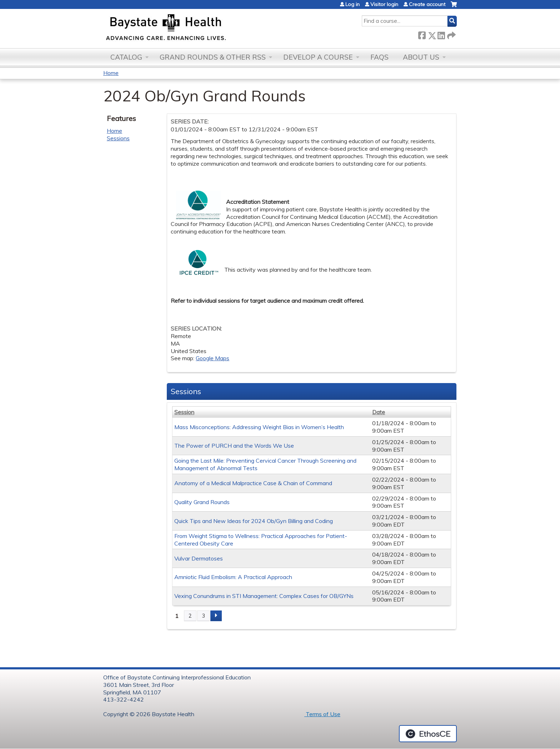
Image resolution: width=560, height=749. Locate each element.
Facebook (422, 34)
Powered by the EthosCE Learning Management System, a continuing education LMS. (428, 734)
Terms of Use (322, 714)
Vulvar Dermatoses (199, 558)
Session (184, 412)
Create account (427, 4)
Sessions (118, 138)
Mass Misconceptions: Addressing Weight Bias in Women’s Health (259, 427)
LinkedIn (441, 34)
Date (379, 412)
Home (111, 73)
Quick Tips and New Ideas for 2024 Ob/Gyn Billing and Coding (254, 521)
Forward (451, 34)
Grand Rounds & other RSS (213, 57)
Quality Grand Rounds (202, 502)
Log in (352, 4)
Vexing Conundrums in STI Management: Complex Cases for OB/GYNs (264, 596)
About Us (421, 57)
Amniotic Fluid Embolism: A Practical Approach (233, 577)
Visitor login (384, 4)
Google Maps (212, 358)
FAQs (379, 57)
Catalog (126, 57)
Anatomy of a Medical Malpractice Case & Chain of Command (253, 483)
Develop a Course (318, 57)
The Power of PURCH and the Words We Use (234, 446)
